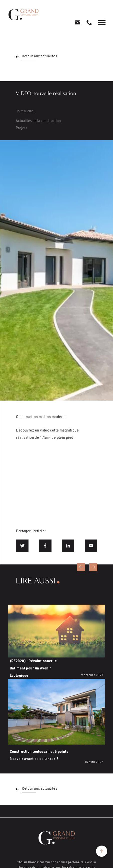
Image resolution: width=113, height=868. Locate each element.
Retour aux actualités (39, 56)
